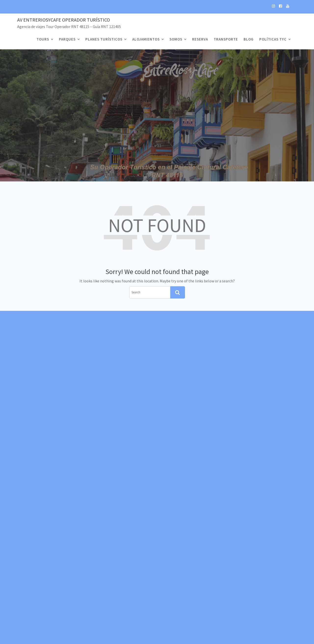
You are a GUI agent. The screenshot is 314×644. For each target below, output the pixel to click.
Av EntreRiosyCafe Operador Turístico (64, 20)
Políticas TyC (273, 39)
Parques (67, 39)
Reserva (200, 39)
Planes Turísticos (104, 39)
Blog (249, 39)
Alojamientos (146, 39)
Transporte (226, 39)
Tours (43, 39)
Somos (176, 39)
